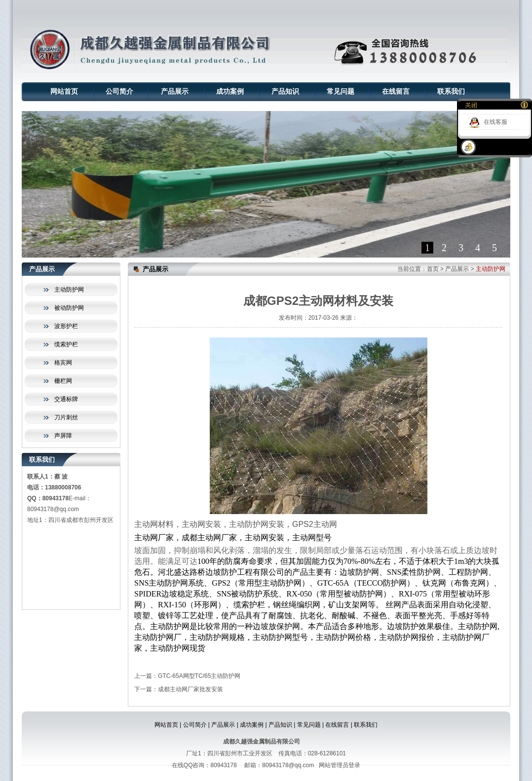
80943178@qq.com (53, 509)
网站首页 (64, 92)
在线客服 (495, 122)
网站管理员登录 (340, 765)
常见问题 (341, 92)
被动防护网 (69, 308)
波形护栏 (66, 326)
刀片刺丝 (66, 417)
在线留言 (396, 92)
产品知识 (285, 92)
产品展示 (175, 92)
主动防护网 (69, 290)
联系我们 (451, 92)
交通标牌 (66, 399)
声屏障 (63, 436)
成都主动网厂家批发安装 (190, 689)
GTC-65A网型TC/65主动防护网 (199, 676)
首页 (433, 269)
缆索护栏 (66, 344)
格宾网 (63, 363)
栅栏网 (63, 381)
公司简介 (119, 92)
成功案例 (230, 92)
